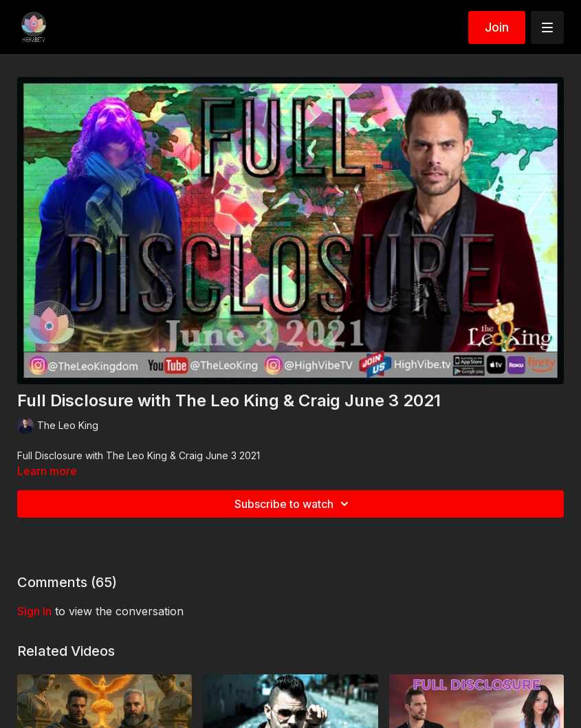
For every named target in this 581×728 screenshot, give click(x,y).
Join (497, 27)
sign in (34, 611)
